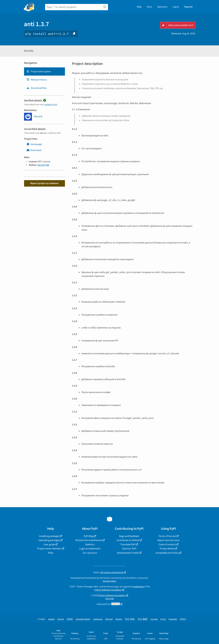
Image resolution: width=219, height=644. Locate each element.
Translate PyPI (128, 544)
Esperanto (173, 619)
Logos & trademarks (90, 549)
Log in (176, 7)
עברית (163, 619)
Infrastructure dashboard (89, 540)
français (61, 619)
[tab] (44, 71)
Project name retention (49, 549)
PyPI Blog (89, 536)
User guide (49, 544)
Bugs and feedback (129, 536)
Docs (149, 7)
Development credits (128, 553)
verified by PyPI (51, 105)
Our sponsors (90, 553)
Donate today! (110, 581)
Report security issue (169, 540)
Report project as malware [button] (44, 183)
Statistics (90, 544)
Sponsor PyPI (129, 549)
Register (189, 7)
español (51, 619)
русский (154, 619)
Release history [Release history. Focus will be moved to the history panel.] (37, 80)
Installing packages (49, 536)
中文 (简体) (130, 619)
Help (139, 7)
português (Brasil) (83, 619)
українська (98, 619)
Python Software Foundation (108, 590)
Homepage (34, 144)
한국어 (183, 619)
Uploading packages (49, 540)
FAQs (51, 553)
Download (34, 150)
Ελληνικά (109, 619)
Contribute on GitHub (128, 540)
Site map (110, 599)
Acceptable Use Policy (167, 553)
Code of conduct (167, 544)
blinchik (42, 165)
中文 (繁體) (143, 619)
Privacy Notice (167, 549)
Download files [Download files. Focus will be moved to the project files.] (37, 88)
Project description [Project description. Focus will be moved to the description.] (39, 71)
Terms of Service (167, 536)
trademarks (139, 587)
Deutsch (119, 619)
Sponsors (162, 7)
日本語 (70, 619)
